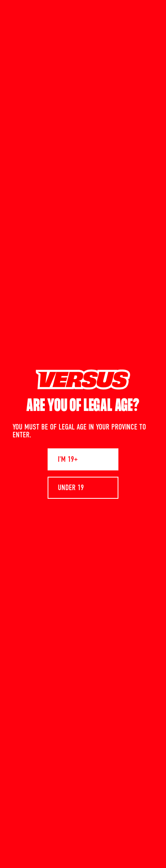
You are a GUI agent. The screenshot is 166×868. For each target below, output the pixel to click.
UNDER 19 (71, 488)
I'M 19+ (68, 459)
